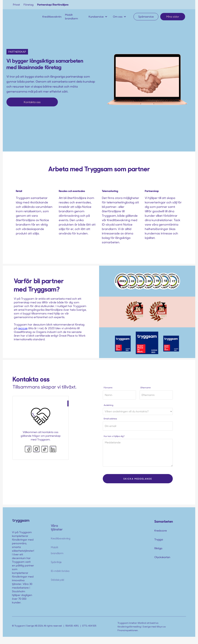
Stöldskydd (57, 583)
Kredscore (161, 530)
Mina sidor (173, 17)
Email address (110, 419)
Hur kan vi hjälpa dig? (114, 436)
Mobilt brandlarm (57, 554)
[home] (24, 17)
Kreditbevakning (61, 542)
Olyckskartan (162, 557)
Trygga (159, 539)
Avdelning (108, 405)
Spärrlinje (56, 566)
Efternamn (146, 387)
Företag (29, 5)
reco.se (23, 328)
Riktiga (158, 548)
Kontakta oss (32, 102)
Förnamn (108, 387)
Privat (16, 5)
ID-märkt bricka (60, 575)
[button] (99, 17)
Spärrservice (146, 17)
